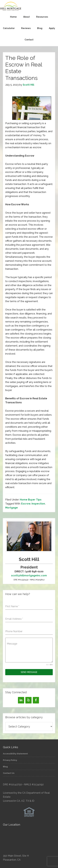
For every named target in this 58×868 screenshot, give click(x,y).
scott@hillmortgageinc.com (29, 576)
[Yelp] (28, 700)
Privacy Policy (10, 760)
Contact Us (9, 773)
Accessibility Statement (15, 754)
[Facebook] (36, 700)
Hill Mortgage (29, 6)
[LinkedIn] (21, 700)
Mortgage (12, 508)
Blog (5, 767)
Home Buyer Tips (31, 500)
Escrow (26, 504)
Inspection (38, 504)
